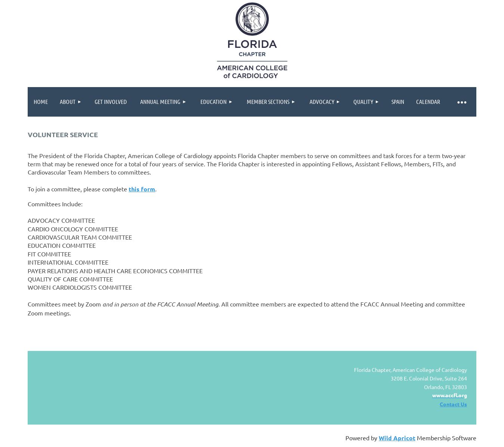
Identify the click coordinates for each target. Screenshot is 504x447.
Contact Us (453, 404)
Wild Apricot (397, 438)
